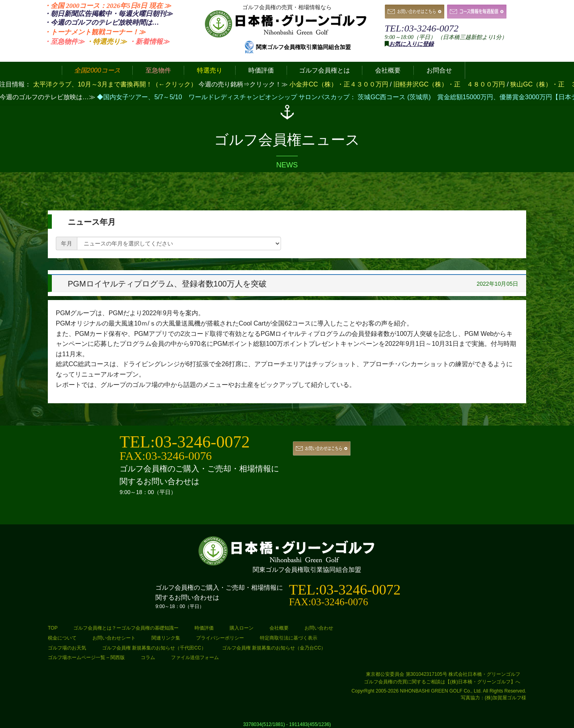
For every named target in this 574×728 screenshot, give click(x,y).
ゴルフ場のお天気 (67, 648)
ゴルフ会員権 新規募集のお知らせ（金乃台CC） (274, 648)
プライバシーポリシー (220, 638)
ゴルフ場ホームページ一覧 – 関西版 (86, 657)
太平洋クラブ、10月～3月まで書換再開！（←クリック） (115, 84)
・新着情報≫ (149, 42)
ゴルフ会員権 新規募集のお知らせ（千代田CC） (154, 648)
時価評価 (204, 628)
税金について (62, 638)
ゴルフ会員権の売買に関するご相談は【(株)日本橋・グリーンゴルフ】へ (442, 682)
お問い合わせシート (114, 638)
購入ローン (242, 628)
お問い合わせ (319, 628)
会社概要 (279, 628)
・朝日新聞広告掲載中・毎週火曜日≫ (108, 14)
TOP (53, 628)
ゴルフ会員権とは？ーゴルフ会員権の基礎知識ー (126, 628)
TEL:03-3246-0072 (422, 28)
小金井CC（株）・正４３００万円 (340, 84)
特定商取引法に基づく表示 (289, 638)
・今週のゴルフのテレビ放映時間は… (101, 23)
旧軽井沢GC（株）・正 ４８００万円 (450, 84)
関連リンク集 (166, 638)
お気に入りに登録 (411, 44)
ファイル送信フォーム (195, 657)
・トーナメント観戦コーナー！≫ (95, 32)
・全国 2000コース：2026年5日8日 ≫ (107, 6)
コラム (148, 657)
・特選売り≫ (106, 42)
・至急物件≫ (64, 42)
